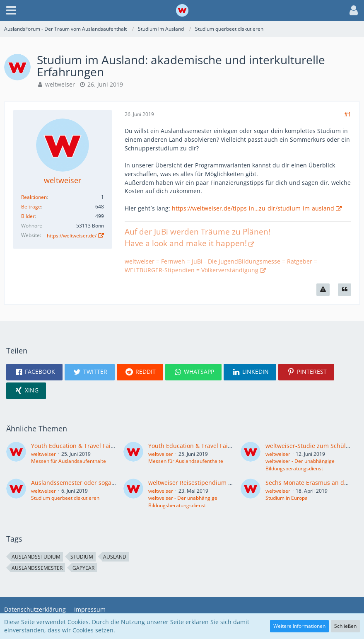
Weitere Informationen (299, 626)
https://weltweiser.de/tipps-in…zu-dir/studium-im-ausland (253, 208)
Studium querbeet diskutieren (65, 498)
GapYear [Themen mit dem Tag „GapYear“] (83, 568)
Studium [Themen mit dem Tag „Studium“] (82, 557)
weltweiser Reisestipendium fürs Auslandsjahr (213, 483)
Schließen (345, 626)
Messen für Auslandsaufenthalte (69, 461)
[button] (11, 10)
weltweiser (60, 84)
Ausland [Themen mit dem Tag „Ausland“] (115, 557)
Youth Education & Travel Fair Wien (197, 446)
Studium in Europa (287, 498)
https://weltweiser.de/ (72, 236)
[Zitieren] (345, 290)
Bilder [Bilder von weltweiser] (28, 216)
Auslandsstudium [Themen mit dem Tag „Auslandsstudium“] (36, 557)
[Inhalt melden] (323, 290)
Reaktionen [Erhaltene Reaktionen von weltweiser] (34, 197)
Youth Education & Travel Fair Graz (79, 446)
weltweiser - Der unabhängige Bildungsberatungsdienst (300, 465)
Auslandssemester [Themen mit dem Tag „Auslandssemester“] (37, 568)
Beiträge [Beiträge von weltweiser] (31, 207)
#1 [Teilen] (348, 114)
